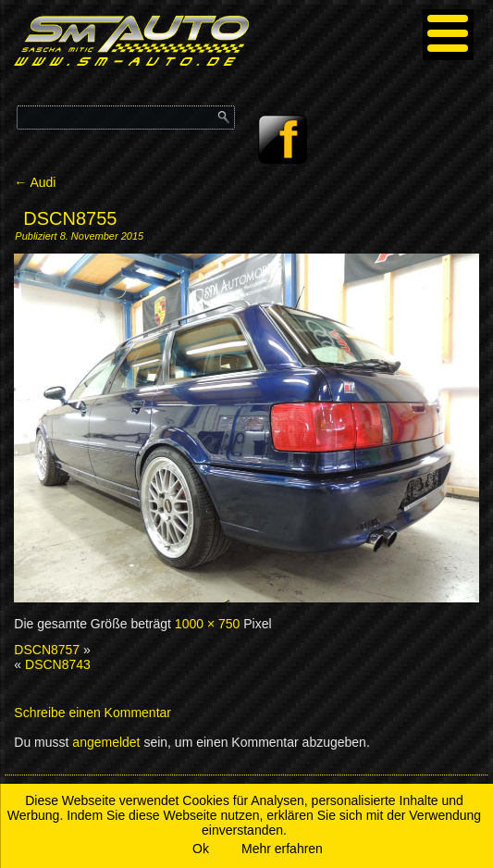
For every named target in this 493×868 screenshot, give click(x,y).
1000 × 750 (207, 624)
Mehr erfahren (282, 849)
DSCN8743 (58, 664)
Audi (35, 182)
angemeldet (106, 742)
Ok (201, 849)
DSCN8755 (70, 218)
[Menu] (448, 35)
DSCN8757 (47, 650)
